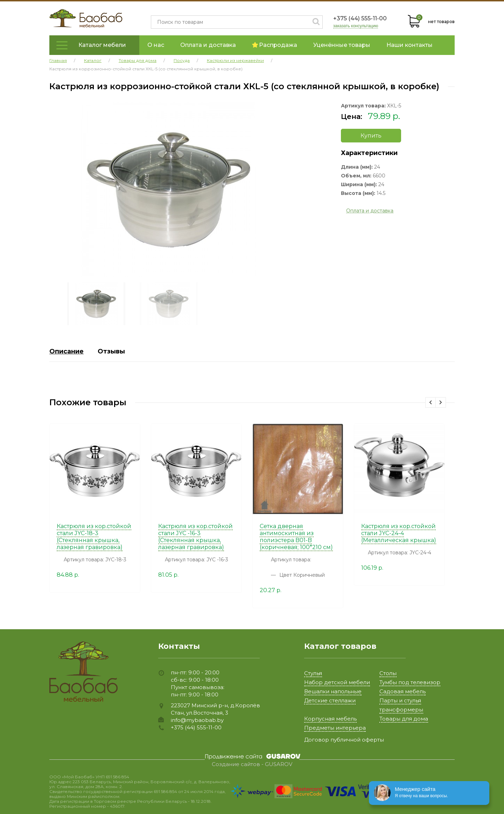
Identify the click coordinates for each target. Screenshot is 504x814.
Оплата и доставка (208, 45)
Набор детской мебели (337, 682)
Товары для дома (404, 719)
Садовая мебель (402, 691)
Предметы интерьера (335, 728)
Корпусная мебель (330, 719)
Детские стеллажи (330, 700)
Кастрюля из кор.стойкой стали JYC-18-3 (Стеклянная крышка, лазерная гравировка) (94, 537)
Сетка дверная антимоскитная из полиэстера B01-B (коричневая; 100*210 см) (296, 537)
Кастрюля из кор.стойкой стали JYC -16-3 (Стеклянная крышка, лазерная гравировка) (195, 537)
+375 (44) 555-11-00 (360, 18)
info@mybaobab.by (197, 720)
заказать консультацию (356, 26)
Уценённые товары (342, 45)
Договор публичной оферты (344, 740)
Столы (388, 673)
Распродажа (275, 45)
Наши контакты (409, 45)
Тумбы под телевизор (410, 682)
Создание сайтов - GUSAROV (252, 764)
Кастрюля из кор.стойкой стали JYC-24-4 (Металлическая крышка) (399, 533)
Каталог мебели (102, 45)
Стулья (313, 673)
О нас (156, 45)
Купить (371, 136)
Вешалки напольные (333, 691)
